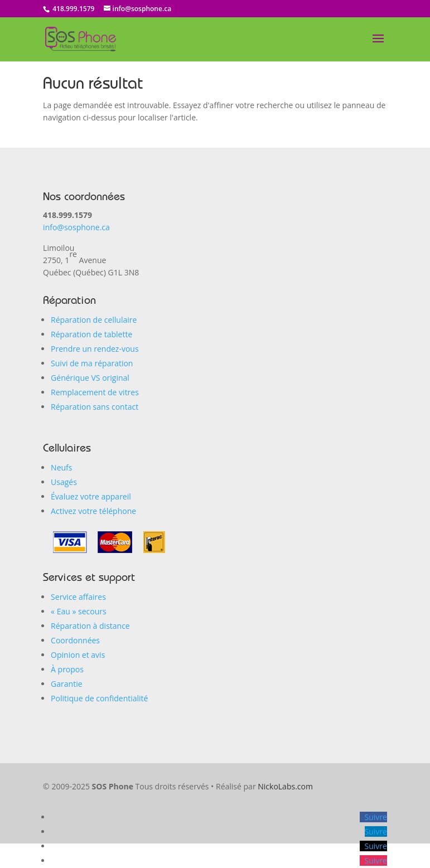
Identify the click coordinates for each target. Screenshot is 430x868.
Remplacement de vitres (95, 392)
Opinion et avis (78, 655)
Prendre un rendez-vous (95, 349)
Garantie (66, 684)
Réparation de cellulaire (94, 320)
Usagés (64, 482)
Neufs (61, 467)
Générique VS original (90, 378)
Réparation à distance (90, 626)
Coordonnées (75, 640)
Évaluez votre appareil (91, 496)
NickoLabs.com (285, 786)
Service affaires (78, 597)
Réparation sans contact (95, 407)
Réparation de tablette (91, 334)
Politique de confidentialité (99, 698)
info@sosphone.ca (76, 227)
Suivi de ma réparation (92, 363)
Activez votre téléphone (93, 511)
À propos (67, 669)
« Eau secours (79, 611)
